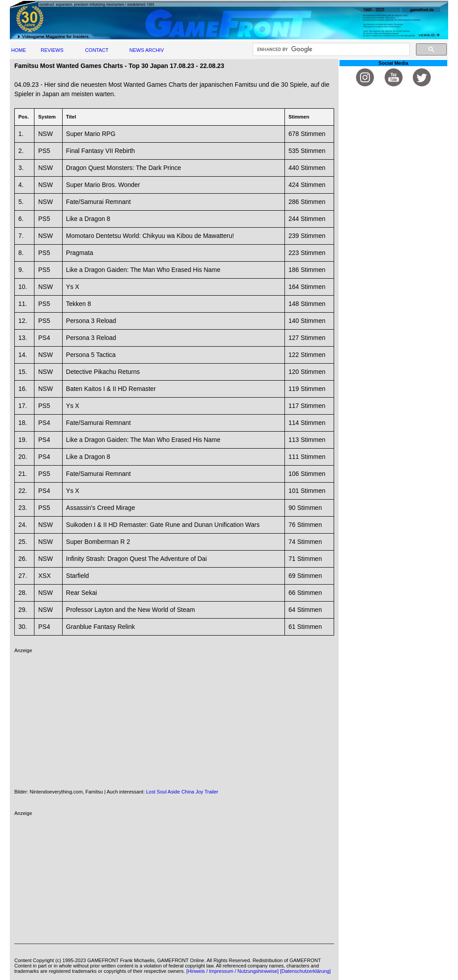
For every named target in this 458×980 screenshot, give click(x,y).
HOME (19, 50)
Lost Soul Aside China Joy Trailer (182, 792)
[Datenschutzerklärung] (305, 971)
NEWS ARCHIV (146, 50)
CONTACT (97, 50)
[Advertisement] (174, 716)
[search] (331, 50)
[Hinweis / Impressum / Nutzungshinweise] (233, 971)
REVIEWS (52, 50)
